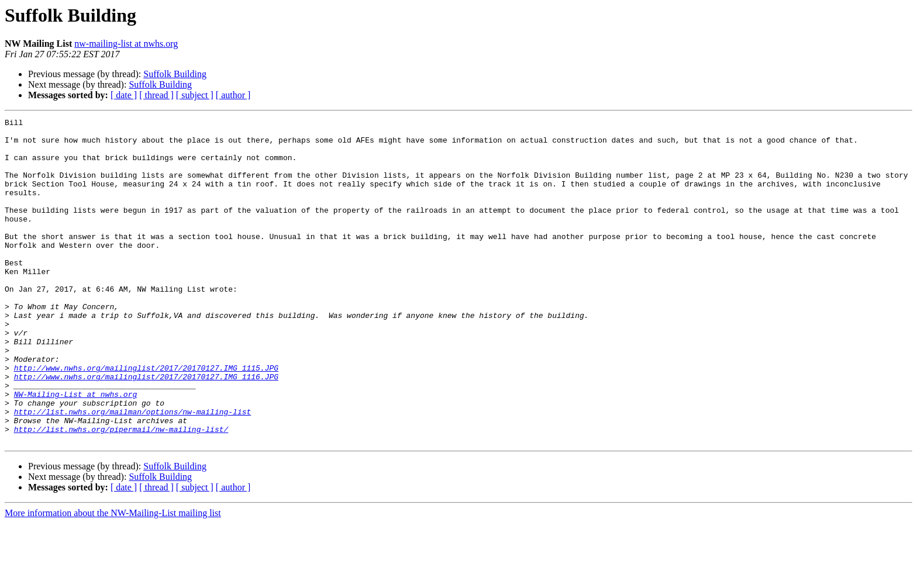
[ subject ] (195, 95)
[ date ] (124, 95)
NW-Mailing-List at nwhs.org (76, 450)
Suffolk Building (175, 74)
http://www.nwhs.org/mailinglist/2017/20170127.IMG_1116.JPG (146, 429)
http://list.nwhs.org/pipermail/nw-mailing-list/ (121, 492)
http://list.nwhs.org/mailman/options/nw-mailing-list (133, 471)
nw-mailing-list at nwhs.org (126, 44)
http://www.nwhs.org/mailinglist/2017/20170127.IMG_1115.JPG (146, 418)
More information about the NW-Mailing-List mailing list (113, 578)
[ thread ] (156, 95)
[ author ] (233, 95)
